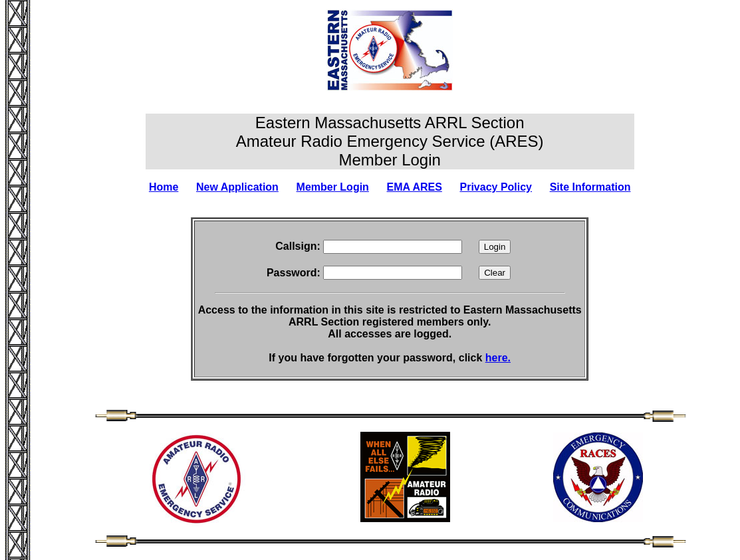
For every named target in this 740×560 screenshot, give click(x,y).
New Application (237, 187)
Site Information (590, 187)
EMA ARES (415, 187)
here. (498, 358)
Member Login (333, 187)
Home (164, 187)
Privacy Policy (496, 187)
